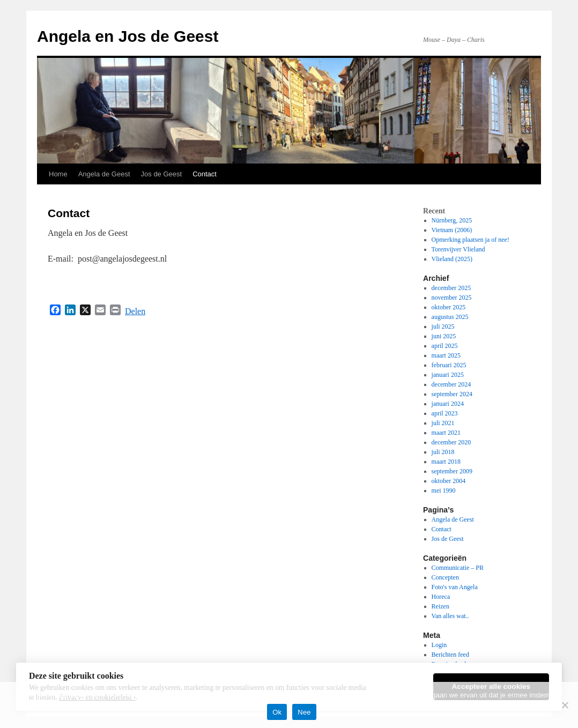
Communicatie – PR (458, 568)
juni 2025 (444, 336)
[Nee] (565, 705)
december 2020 (451, 442)
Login (439, 645)
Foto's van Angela (455, 587)
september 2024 (452, 394)
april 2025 (445, 346)
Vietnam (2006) (452, 230)
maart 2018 (446, 462)
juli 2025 (443, 326)
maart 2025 (446, 355)
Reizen (440, 606)
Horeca (441, 597)
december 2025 (451, 288)
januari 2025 (448, 375)
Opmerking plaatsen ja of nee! (470, 240)
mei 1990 (444, 491)
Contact (205, 174)
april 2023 (445, 413)
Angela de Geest (104, 174)
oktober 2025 (449, 307)
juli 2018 (443, 452)
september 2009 (452, 471)
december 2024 (451, 384)
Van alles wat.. (450, 616)
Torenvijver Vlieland (458, 249)
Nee (304, 712)
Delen (135, 311)
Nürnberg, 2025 (452, 220)
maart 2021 (446, 433)
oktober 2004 (449, 481)
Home (58, 174)
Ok (277, 712)
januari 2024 (448, 404)
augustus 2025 (450, 317)
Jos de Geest (162, 174)
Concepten (445, 577)
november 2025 (452, 298)
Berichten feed (450, 655)
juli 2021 (443, 423)
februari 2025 (449, 365)
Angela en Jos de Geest (128, 36)
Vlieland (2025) (452, 259)
